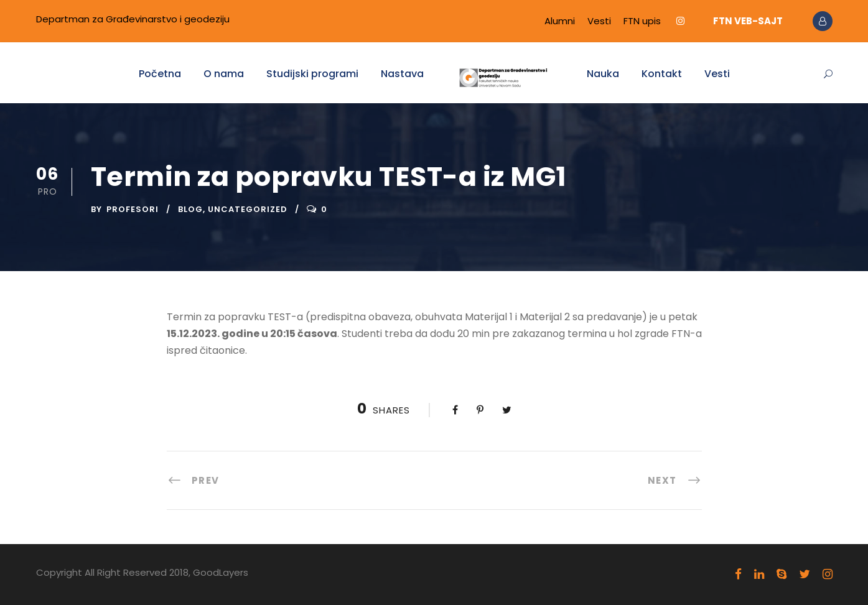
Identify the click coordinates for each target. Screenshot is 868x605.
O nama (224, 74)
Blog (190, 209)
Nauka (603, 74)
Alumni (560, 21)
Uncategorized (248, 209)
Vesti (599, 21)
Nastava (402, 74)
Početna (160, 74)
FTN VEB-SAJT (748, 21)
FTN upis (642, 21)
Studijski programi (312, 74)
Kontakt (662, 74)
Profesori (133, 209)
